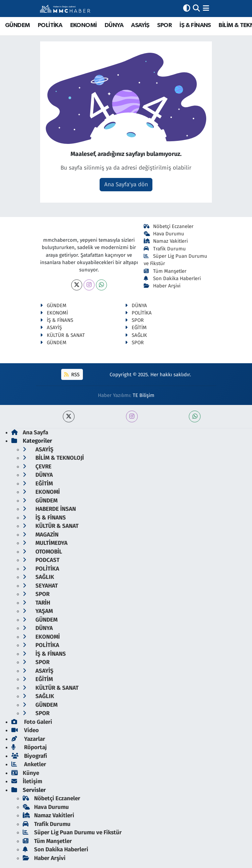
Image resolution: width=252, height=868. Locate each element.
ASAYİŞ (140, 25)
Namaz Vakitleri (166, 241)
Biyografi (29, 756)
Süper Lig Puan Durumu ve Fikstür (72, 832)
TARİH (36, 603)
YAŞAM (38, 611)
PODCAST (41, 560)
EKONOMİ (84, 25)
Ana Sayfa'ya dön (126, 184)
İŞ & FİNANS (195, 25)
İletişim (27, 781)
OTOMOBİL (42, 552)
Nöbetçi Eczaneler (169, 226)
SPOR (164, 25)
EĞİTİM (136, 328)
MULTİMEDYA (45, 543)
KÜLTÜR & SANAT (62, 335)
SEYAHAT (40, 586)
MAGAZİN (41, 535)
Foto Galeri (32, 722)
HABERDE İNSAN (49, 509)
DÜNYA (114, 25)
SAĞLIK (136, 335)
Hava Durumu (164, 234)
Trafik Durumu (165, 249)
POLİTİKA (50, 25)
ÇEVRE (37, 467)
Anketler (29, 764)
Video (25, 730)
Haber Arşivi (162, 286)
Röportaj (29, 747)
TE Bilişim (144, 395)
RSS (72, 375)
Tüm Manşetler (165, 271)
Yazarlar (28, 739)
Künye (25, 773)
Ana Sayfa (30, 432)
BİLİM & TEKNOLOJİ (53, 458)
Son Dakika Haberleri (172, 278)
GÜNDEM (17, 25)
